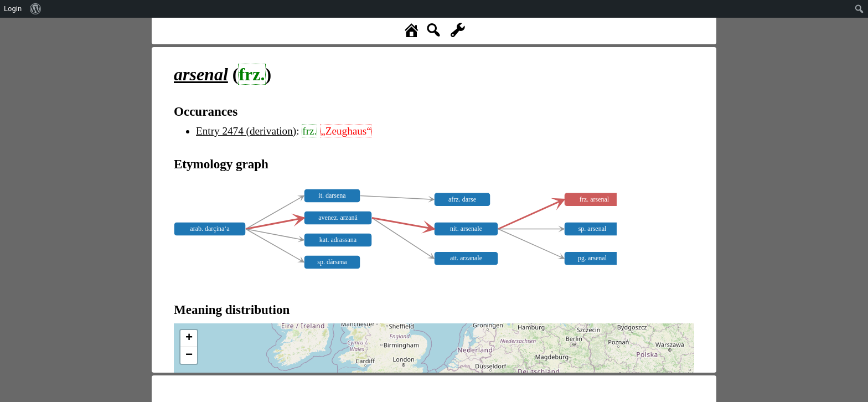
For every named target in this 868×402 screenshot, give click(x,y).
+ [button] (189, 338)
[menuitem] (36, 9)
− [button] (189, 355)
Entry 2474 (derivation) (246, 131)
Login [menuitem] (13, 9)
